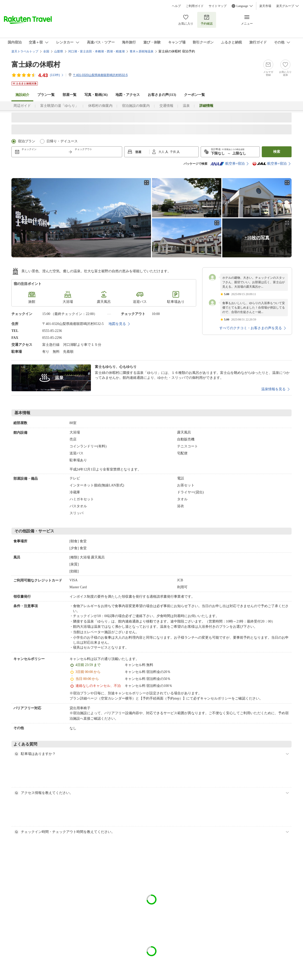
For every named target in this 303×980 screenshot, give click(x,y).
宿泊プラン (27, 141)
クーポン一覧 (194, 95)
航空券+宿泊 (227, 164)
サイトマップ (218, 6)
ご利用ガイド (195, 6)
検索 (277, 152)
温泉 (186, 106)
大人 (162, 152)
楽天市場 (265, 6)
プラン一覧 (46, 95)
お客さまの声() (162, 95)
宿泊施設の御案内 (136, 106)
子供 (173, 152)
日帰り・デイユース (62, 141)
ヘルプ (176, 6)
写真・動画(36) (96, 95)
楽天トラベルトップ (25, 51)
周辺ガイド (22, 106)
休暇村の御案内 (100, 106)
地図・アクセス (128, 95)
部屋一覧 (70, 95)
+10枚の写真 (257, 238)
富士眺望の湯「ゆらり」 (59, 106)
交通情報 (166, 106)
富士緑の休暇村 (36, 64)
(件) (57, 75)
